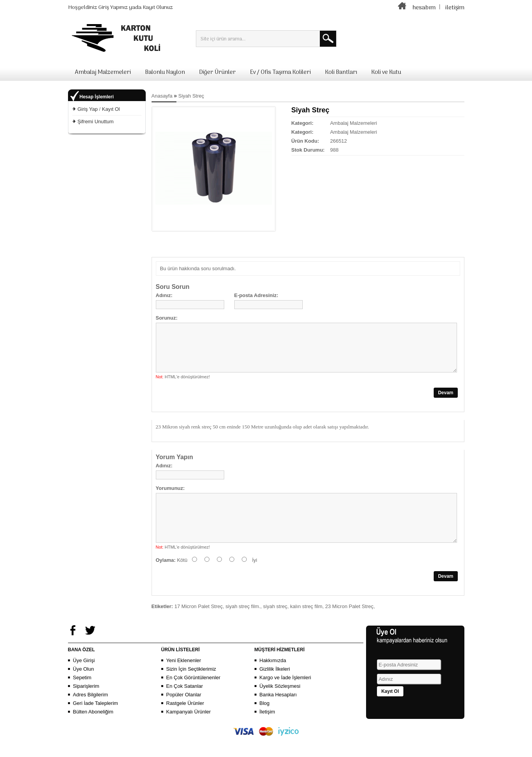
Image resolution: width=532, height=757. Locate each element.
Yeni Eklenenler (184, 679)
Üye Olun (84, 688)
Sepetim (82, 696)
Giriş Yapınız (113, 8)
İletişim (267, 730)
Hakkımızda (273, 679)
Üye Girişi (84, 679)
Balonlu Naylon (165, 72)
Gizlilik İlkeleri (275, 688)
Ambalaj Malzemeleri (103, 72)
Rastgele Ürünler (185, 722)
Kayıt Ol (111, 109)
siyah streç (275, 625)
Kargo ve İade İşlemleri (285, 696)
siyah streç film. (243, 625)
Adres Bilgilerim (91, 713)
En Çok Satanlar (185, 705)
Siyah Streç (191, 96)
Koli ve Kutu (386, 72)
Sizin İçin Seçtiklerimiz (191, 688)
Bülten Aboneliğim (93, 730)
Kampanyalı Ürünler (189, 730)
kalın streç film (306, 625)
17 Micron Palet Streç (199, 625)
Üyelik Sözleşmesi (280, 705)
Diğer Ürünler (217, 72)
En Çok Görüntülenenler (193, 696)
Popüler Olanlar (184, 713)
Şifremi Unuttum (95, 122)
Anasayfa (162, 96)
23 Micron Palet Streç (349, 625)
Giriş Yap (87, 109)
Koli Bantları (341, 72)
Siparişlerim (86, 705)
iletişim (455, 8)
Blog (265, 722)
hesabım (424, 8)
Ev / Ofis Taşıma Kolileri (280, 72)
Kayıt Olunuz (158, 8)
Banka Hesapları (278, 713)
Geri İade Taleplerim (96, 722)
